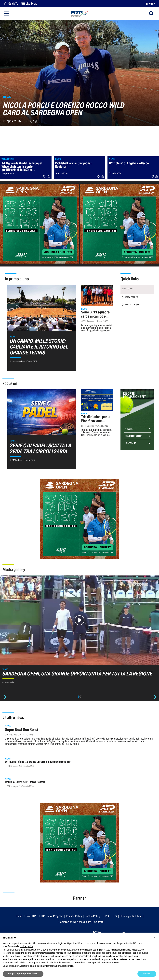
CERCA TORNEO (131, 297)
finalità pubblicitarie (12, 956)
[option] (79, 631)
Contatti (99, 922)
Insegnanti (131, 443)
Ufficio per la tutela (131, 916)
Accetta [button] (147, 974)
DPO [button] (106, 916)
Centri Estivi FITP (134, 436)
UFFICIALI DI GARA (133, 305)
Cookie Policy (92, 916)
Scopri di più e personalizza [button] (23, 974)
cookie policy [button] (26, 946)
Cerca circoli (128, 288)
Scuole (129, 429)
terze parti (54, 950)
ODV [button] (114, 916)
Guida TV (11, 4)
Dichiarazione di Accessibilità (74, 922)
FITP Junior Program (51, 916)
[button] (155, 938)
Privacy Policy (74, 916)
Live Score (29, 4)
